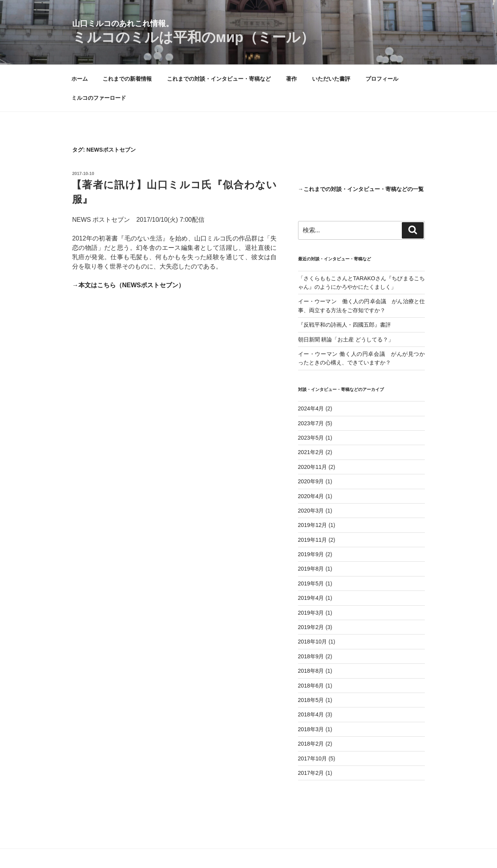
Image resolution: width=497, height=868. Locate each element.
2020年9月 (311, 481)
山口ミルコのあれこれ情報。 (123, 23)
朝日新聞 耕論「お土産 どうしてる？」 (346, 339)
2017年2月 (311, 773)
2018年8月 (311, 671)
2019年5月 (311, 583)
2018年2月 (311, 744)
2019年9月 (311, 554)
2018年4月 (311, 714)
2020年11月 (313, 467)
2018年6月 (311, 686)
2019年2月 (311, 627)
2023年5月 (311, 438)
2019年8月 (311, 569)
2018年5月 (311, 700)
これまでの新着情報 (127, 79)
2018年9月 (311, 656)
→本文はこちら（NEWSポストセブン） (128, 285)
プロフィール (382, 79)
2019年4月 (311, 598)
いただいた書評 (331, 79)
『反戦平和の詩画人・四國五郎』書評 (344, 325)
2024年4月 (311, 408)
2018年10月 (313, 642)
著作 (291, 79)
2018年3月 (311, 729)
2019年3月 (311, 613)
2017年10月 (313, 758)
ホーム (80, 79)
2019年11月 (313, 540)
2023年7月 (311, 423)
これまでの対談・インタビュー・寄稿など (219, 79)
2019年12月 (313, 525)
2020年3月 (311, 511)
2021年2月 (311, 452)
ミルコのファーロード (99, 98)
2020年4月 (311, 496)
